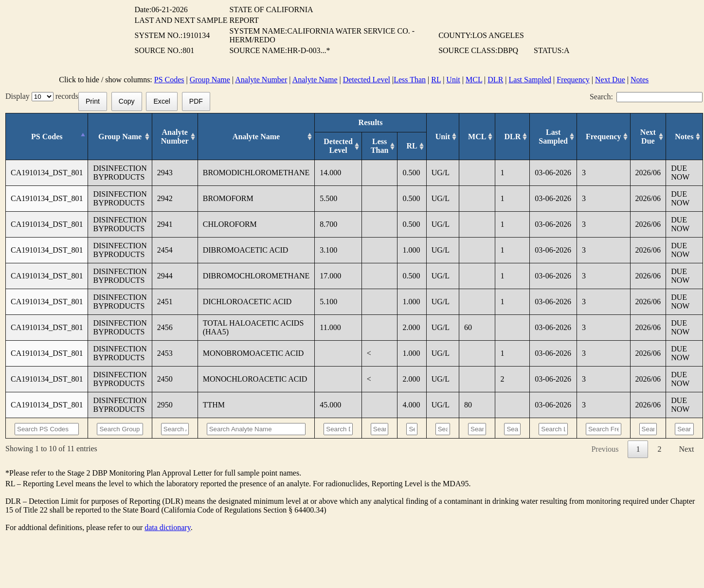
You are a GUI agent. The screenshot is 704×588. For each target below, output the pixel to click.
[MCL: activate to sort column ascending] (477, 137)
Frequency (573, 80)
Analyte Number (261, 80)
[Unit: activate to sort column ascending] (442, 137)
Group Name (210, 80)
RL (436, 80)
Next (686, 449)
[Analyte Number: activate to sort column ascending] (175, 137)
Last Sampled (530, 80)
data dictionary (167, 527)
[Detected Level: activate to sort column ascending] (338, 146)
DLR (495, 80)
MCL (474, 80)
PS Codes (169, 80)
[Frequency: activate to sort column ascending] (603, 137)
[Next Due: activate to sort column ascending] (648, 137)
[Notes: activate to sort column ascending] (684, 137)
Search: (646, 97)
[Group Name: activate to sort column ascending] (120, 137)
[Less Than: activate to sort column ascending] (379, 146)
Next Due (610, 80)
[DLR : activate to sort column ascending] (513, 137)
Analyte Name (315, 80)
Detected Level (367, 80)
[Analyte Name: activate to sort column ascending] (256, 137)
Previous (605, 449)
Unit (453, 80)
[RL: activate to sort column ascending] (412, 146)
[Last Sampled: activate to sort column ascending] (553, 137)
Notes (640, 80)
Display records (42, 96)
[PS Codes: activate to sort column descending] (47, 137)
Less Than (410, 80)
